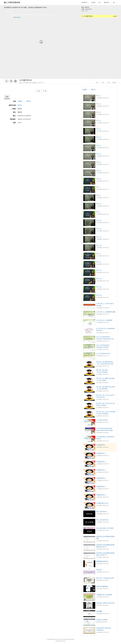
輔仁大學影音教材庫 (12, 2)
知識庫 (20, 101)
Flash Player (17, 17)
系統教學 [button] (85, 2)
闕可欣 (29, 101)
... (24, 101)
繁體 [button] (107, 2)
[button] (114, 2)
